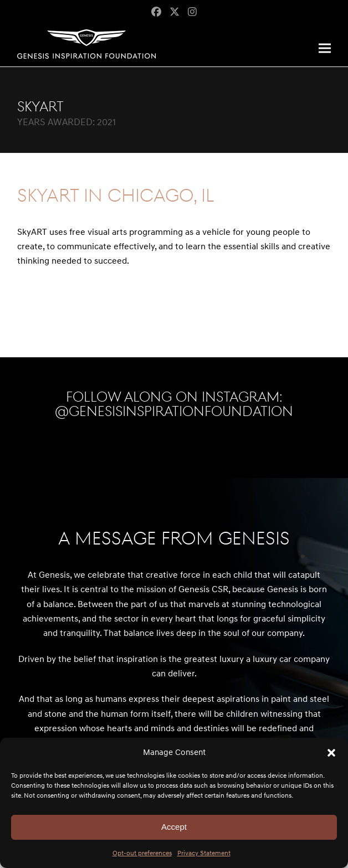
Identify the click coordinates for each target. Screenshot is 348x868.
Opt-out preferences (142, 853)
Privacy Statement (204, 853)
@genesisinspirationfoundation (174, 412)
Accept (174, 827)
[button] (331, 753)
